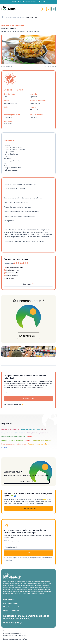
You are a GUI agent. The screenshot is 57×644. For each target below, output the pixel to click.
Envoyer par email (12, 276)
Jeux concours (22, 636)
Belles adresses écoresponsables (13, 437)
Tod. (26, 639)
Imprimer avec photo (13, 270)
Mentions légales (8, 631)
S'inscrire (43, 9)
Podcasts (28, 440)
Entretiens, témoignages (10, 429)
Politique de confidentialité (10, 636)
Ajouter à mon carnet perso (15, 267)
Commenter (27, 284)
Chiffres (4, 448)
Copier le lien (10, 278)
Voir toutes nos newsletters (12, 404)
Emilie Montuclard (51, 66)
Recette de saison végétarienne (15, 17)
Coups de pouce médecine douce (14, 433)
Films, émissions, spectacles (38, 433)
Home (2, 17)
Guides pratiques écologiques (38, 444)
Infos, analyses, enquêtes (30, 429)
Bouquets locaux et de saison (12, 440)
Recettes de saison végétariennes (14, 444)
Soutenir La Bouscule (29, 508)
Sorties (30, 437)
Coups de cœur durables (42, 440)
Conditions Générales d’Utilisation (12, 633)
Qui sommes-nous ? (11, 603)
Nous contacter (9, 599)
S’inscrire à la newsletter (12, 607)
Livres (44, 429)
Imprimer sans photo (13, 273)
